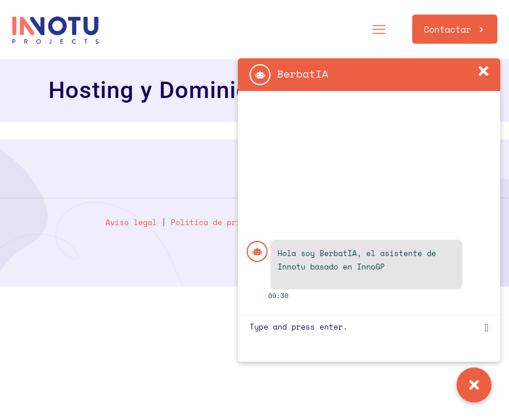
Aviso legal (131, 222)
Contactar (455, 29)
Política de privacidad (222, 222)
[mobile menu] (379, 29)
